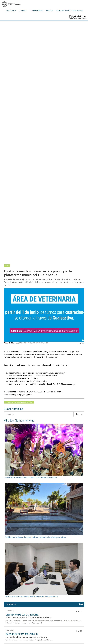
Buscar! (79, 414)
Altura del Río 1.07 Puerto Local (69, 11)
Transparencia (36, 11)
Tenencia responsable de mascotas (19, 402)
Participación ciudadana (34, 343)
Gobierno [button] (11, 11)
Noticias (49, 11)
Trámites (23, 11)
